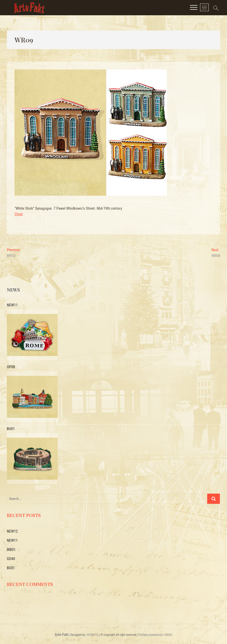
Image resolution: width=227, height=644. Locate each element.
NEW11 (12, 540)
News (13, 290)
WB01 (11, 550)
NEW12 (12, 531)
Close (19, 214)
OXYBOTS (92, 635)
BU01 (11, 568)
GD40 (11, 559)
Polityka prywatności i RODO (155, 635)
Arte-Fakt (61, 635)
